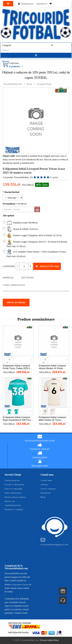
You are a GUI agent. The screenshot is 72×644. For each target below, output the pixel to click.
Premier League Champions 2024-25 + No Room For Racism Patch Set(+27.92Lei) (35, 243)
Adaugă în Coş (47, 266)
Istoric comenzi (48, 489)
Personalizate (9, 204)
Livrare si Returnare (15, 484)
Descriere (27, 278)
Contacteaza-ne (12, 480)
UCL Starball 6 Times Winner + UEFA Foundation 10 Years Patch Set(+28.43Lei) (34, 253)
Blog (43, 497)
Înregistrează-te (27, 4)
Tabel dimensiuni (14, 285)
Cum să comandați (14, 489)
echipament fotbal (20, 585)
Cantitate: (9, 266)
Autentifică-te (42, 4)
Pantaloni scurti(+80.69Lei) (20, 223)
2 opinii (54, 177)
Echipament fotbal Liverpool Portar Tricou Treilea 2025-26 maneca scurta (17, 368)
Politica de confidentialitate (13, 503)
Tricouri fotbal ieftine (49, 640)
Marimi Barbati (12, 192)
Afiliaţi (44, 484)
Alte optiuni (8, 216)
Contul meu (46, 480)
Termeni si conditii (14, 509)
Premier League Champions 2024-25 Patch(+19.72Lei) (32, 236)
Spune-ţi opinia (16, 303)
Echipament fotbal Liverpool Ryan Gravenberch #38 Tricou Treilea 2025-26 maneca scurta (18, 420)
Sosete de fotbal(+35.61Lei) (20, 229)
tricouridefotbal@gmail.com (55, 542)
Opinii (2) (8, 278)
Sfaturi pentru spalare (15, 497)
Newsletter (46, 493)
